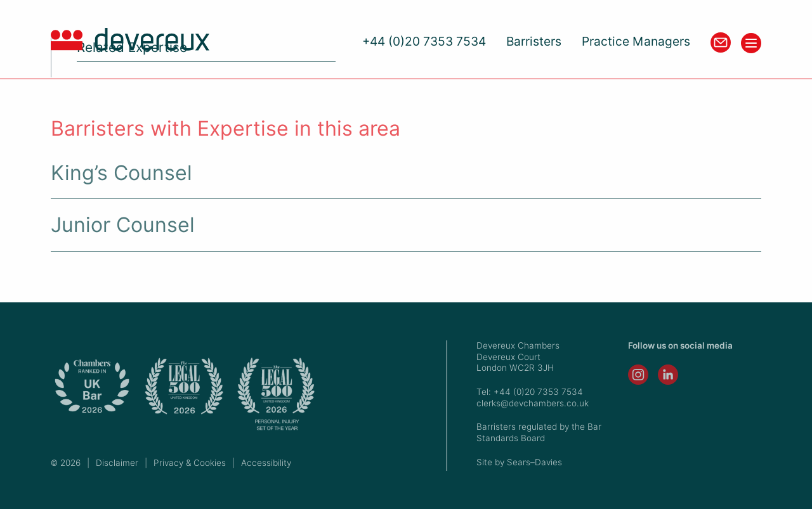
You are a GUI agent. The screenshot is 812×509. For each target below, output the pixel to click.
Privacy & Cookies (190, 463)
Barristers (534, 42)
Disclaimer (117, 463)
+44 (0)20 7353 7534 (424, 42)
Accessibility (266, 463)
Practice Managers (636, 42)
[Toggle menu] (751, 43)
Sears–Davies (534, 462)
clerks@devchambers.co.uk (533, 403)
